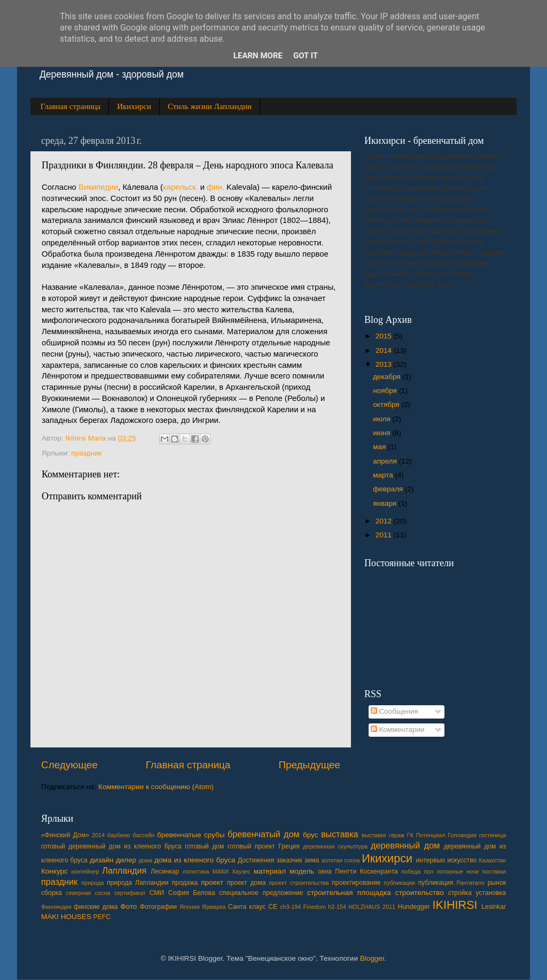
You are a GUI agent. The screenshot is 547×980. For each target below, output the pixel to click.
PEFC (102, 917)
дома (145, 860)
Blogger (372, 958)
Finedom (315, 907)
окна (325, 871)
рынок (497, 883)
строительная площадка (349, 893)
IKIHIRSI (455, 905)
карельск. (181, 187)
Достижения (256, 860)
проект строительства (299, 883)
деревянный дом (405, 845)
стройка (460, 893)
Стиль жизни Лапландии (210, 106)
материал (270, 871)
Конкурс (54, 871)
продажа (185, 883)
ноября (386, 391)
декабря (388, 377)
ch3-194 (290, 907)
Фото (128, 906)
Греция (289, 846)
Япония (190, 907)
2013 (385, 364)
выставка (340, 834)
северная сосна (88, 893)
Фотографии (158, 907)
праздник (86, 453)
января (386, 503)
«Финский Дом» (65, 835)
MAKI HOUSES (66, 917)
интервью (431, 860)
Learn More (258, 56)
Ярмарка (214, 907)
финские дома (96, 907)
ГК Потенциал (426, 835)
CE (273, 907)
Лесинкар (165, 871)
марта (384, 475)
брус (310, 835)
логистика (196, 871)
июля (382, 419)
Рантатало (471, 883)
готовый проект (251, 846)
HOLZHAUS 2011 (372, 907)
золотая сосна (340, 860)
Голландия (462, 835)
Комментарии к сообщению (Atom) (156, 787)
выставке (374, 835)
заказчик (290, 860)
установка (491, 893)
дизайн (101, 860)
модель (302, 871)
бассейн (143, 835)
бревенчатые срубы (191, 835)
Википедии (98, 187)
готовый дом (204, 846)
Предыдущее (309, 765)
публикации (400, 883)
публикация (436, 883)
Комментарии (398, 730)
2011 (385, 535)
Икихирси (134, 106)
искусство (462, 860)
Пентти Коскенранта (366, 871)
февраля (389, 489)
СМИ (157, 893)
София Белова (192, 893)
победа (411, 871)
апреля (386, 461)
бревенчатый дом (264, 834)
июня (382, 433)
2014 (385, 350)
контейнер (85, 871)
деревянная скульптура (335, 846)
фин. (216, 187)
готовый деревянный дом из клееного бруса (111, 846)
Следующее (69, 765)
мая (380, 447)
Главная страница (71, 106)
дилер (126, 860)
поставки (494, 871)
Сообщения (394, 711)
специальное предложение (261, 893)
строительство (420, 893)
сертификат (130, 893)
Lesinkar (494, 907)
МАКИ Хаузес (232, 871)
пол (428, 871)
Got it (306, 56)
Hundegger (414, 907)
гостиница (493, 835)
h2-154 (337, 907)
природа (92, 883)
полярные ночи (458, 871)
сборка (52, 893)
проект (212, 882)
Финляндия (56, 907)
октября (387, 404)
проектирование (356, 883)
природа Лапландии (138, 883)
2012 (385, 521)
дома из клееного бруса (195, 860)
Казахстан (492, 860)
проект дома (247, 883)
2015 (385, 336)
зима (312, 860)
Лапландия (124, 870)
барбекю (119, 835)
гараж (397, 835)
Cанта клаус (247, 907)
